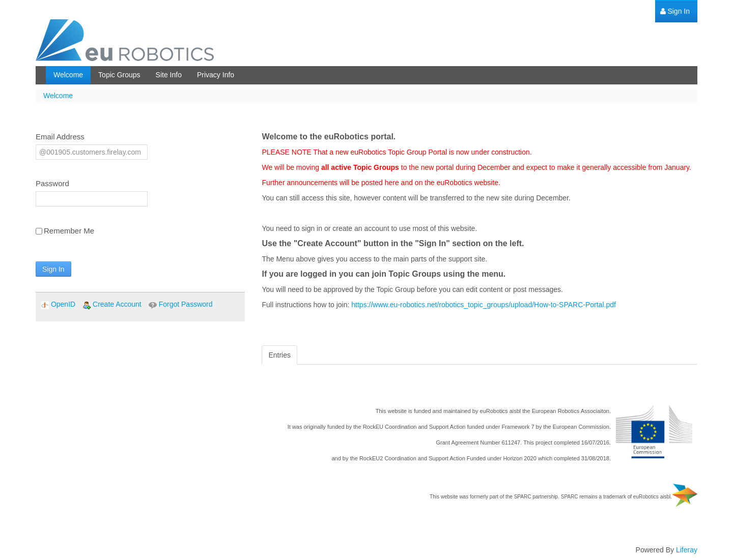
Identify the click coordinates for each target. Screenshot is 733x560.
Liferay (687, 550)
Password (52, 183)
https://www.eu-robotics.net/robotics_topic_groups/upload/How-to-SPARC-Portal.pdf (484, 305)
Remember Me (65, 231)
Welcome (58, 96)
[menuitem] (675, 11)
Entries (279, 355)
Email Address (60, 137)
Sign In (53, 269)
